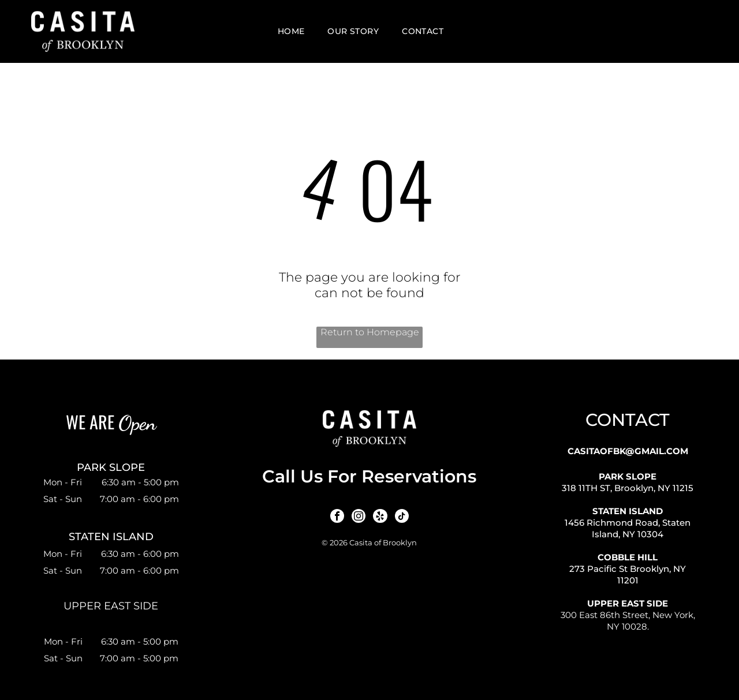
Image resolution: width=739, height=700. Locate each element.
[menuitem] (291, 32)
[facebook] (339, 517)
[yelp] (379, 517)
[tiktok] (400, 517)
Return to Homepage (370, 332)
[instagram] (359, 517)
